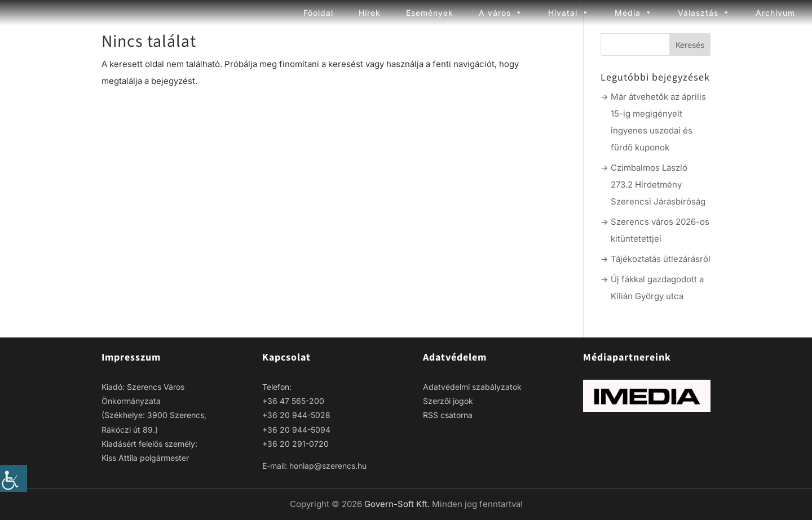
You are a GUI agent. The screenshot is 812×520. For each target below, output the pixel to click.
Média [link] (634, 13)
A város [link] (501, 13)
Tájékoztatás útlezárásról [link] (661, 259)
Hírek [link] (370, 13)
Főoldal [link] (318, 13)
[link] (14, 478)
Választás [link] (704, 13)
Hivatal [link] (569, 13)
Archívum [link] (775, 13)
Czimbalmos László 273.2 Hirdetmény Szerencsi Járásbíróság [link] (658, 185)
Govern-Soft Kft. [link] (398, 504)
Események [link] (430, 13)
